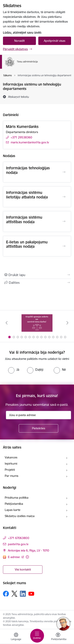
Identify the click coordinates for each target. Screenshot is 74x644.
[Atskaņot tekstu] (19, 97)
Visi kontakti (23, 569)
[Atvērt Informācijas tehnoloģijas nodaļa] (64, 172)
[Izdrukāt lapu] (37, 275)
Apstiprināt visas (55, 41)
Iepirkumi (11, 463)
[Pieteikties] (38, 428)
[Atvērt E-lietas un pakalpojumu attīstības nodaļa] (64, 246)
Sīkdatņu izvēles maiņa (20, 516)
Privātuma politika (17, 498)
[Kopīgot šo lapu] (37, 283)
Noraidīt (19, 41)
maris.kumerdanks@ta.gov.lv (30, 142)
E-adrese (14, 557)
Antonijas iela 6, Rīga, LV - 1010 (29, 550)
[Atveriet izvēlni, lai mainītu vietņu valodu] (16, 637)
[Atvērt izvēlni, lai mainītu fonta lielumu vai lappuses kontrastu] (58, 637)
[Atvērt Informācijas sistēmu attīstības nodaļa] (64, 221)
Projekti (10, 470)
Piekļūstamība (14, 504)
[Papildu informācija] (27, 557)
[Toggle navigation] (37, 636)
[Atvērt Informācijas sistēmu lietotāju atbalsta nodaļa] (64, 197)
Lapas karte (13, 510)
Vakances (11, 457)
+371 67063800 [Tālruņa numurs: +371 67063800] (19, 538)
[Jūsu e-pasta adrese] (38, 415)
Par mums (12, 476)
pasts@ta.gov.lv (18, 544)
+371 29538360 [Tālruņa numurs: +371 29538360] (21, 137)
